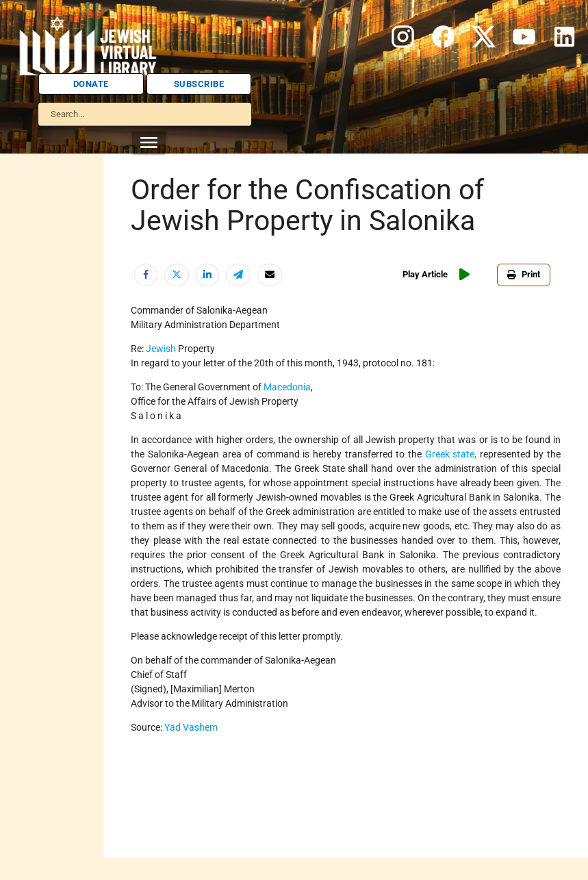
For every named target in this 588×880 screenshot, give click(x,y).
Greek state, (451, 454)
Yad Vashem (191, 727)
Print (526, 274)
